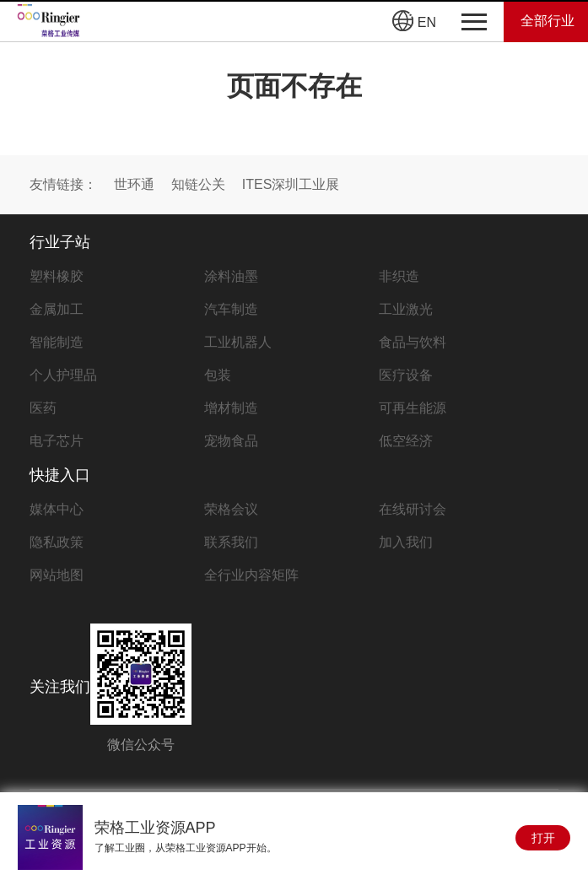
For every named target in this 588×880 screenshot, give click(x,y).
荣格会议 (231, 509)
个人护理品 (63, 375)
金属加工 (57, 309)
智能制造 (57, 342)
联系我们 (231, 542)
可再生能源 (413, 408)
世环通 (134, 184)
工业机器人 (238, 342)
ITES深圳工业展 (291, 184)
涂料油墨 (231, 276)
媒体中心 (57, 509)
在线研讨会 (413, 509)
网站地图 (57, 575)
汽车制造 (231, 309)
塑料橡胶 (57, 276)
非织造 (399, 276)
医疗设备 (406, 375)
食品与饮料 (413, 342)
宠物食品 (231, 441)
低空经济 (406, 441)
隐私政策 (57, 542)
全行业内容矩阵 (251, 575)
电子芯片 (57, 441)
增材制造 (231, 408)
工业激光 (406, 309)
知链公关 (198, 184)
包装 (218, 375)
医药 (43, 408)
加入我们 (406, 542)
